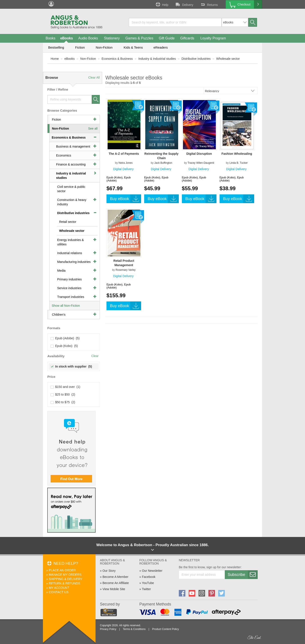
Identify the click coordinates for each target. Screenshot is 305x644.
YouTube (148, 583)
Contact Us (59, 592)
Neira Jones (126, 163)
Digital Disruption (199, 154)
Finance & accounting (71, 164)
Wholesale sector (228, 59)
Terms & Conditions (134, 629)
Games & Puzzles (139, 38)
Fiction (80, 47)
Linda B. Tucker (239, 163)
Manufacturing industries (74, 262)
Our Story (109, 571)
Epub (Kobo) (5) (64, 346)
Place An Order (62, 570)
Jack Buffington (163, 163)
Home (55, 59)
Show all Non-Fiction (66, 306)
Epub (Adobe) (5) (65, 338)
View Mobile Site (114, 589)
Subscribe (243, 575)
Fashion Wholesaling (237, 154)
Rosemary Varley (125, 270)
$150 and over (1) (66, 387)
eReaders (160, 47)
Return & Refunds (65, 583)
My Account (59, 588)
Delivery (184, 4)
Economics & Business (117, 59)
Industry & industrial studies (157, 59)
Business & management (73, 146)
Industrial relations (70, 253)
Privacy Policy (108, 629)
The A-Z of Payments (124, 154)
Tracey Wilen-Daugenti (201, 163)
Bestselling (56, 47)
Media (61, 271)
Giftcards (187, 38)
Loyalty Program (213, 38)
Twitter (146, 589)
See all (93, 128)
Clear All (94, 77)
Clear (95, 356)
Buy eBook (126, 199)
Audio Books (88, 38)
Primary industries (69, 279)
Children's (59, 315)
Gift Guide (167, 38)
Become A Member (115, 577)
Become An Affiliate (116, 583)
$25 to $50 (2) (63, 394)
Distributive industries (196, 59)
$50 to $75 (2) (63, 402)
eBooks (67, 38)
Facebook (149, 577)
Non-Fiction (104, 47)
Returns (209, 4)
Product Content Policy (165, 629)
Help (162, 4)
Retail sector (68, 222)
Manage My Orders (65, 575)
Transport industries (71, 297)
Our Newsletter (152, 571)
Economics (64, 155)
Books (50, 38)
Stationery (112, 38)
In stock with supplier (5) (71, 366)
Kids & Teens (133, 47)
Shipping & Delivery (66, 579)
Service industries (69, 288)
